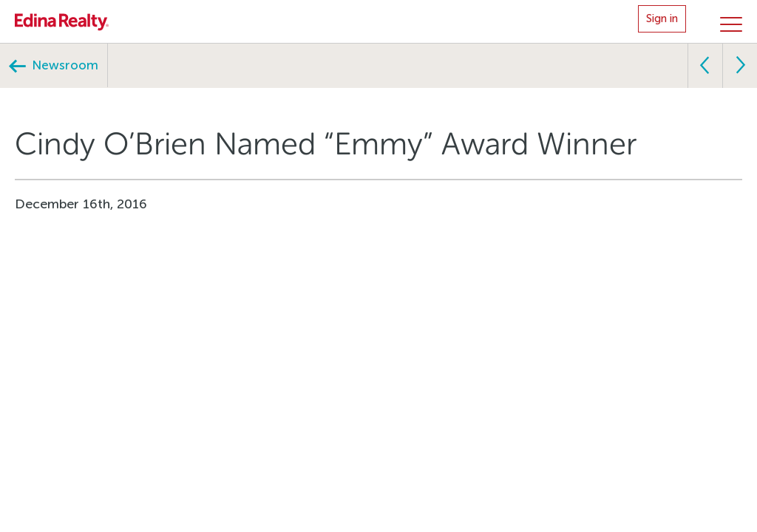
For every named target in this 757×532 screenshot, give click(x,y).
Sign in (662, 18)
